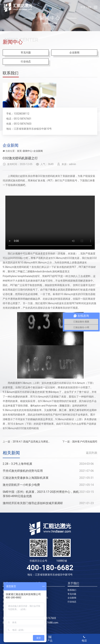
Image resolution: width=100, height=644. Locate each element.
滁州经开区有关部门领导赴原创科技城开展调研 (33, 503)
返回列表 (92, 453)
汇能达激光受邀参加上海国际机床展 (26, 478)
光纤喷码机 (40, 594)
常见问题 (26, 52)
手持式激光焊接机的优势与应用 (23, 471)
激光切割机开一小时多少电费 (21, 485)
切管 (37, 606)
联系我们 (72, 590)
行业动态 (26, 61)
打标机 (38, 590)
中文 (83, 7)
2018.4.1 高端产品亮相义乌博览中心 (33, 442)
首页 (19, 151)
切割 (37, 609)
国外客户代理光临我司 (85, 442)
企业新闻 (74, 52)
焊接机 (38, 602)
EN (89, 7)
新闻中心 (28, 151)
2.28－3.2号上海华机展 (17, 464)
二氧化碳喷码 (42, 598)
